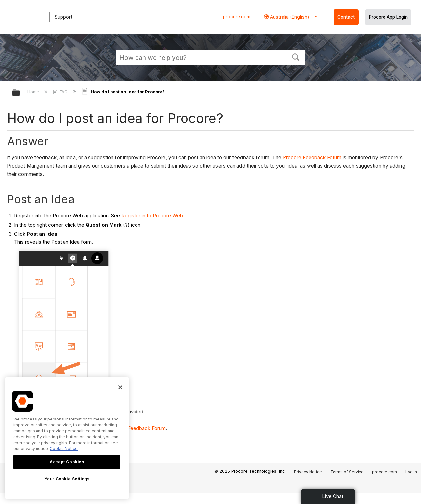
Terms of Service (347, 472)
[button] (296, 57)
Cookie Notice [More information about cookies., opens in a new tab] (64, 449)
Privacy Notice (308, 472)
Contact (346, 17)
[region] (67, 438)
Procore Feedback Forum (312, 158)
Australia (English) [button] (289, 17)
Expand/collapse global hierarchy (20, 93)
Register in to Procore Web (152, 216)
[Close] (120, 387)
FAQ (61, 92)
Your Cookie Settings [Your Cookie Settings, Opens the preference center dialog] (67, 479)
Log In (411, 472)
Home (34, 92)
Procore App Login (388, 17)
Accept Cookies (67, 462)
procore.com (237, 17)
